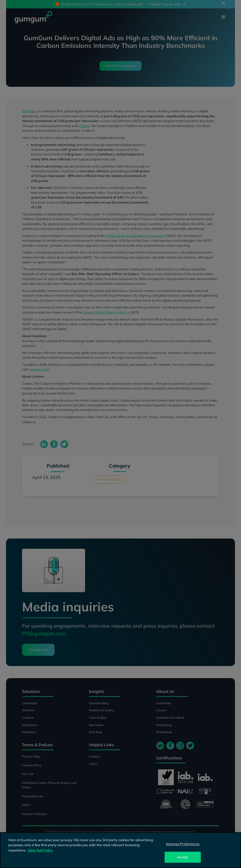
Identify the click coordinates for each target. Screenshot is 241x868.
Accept (183, 857)
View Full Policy (40, 850)
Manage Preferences (183, 844)
